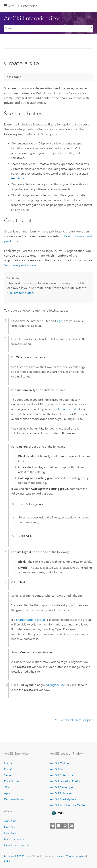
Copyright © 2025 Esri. (17, 856)
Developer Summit (16, 845)
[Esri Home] (58, 813)
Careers (9, 827)
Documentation (14, 799)
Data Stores (12, 781)
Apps (7, 793)
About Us (10, 821)
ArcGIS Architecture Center (68, 805)
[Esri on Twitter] (53, 826)
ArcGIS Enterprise (23, 6)
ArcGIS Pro (57, 769)
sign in (61, 321)
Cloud (8, 787)
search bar (18, 178)
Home (8, 763)
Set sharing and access (20, 265)
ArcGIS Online (59, 763)
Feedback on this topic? (76, 720)
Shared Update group (31, 620)
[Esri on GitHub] (65, 826)
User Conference (15, 839)
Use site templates (20, 293)
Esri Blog (10, 833)
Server (8, 775)
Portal (8, 769)
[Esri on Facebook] (59, 826)
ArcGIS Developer (62, 787)
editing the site (55, 685)
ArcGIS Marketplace (63, 799)
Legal (7, 861)
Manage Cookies (76, 856)
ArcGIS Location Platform (67, 781)
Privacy (60, 856)
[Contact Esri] (71, 826)
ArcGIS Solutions (61, 793)
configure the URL (65, 409)
